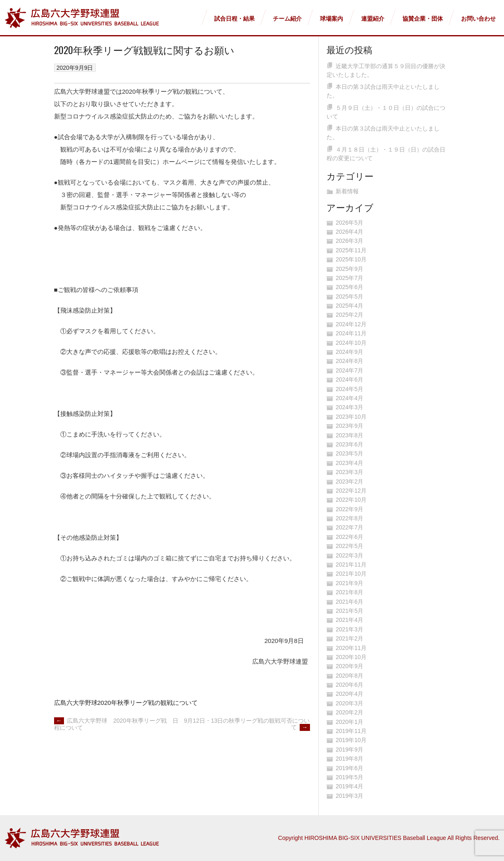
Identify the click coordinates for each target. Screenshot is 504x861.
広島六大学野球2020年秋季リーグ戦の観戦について (126, 703)
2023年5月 (349, 453)
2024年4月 (349, 398)
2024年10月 (351, 343)
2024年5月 (349, 389)
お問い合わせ (478, 19)
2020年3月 (349, 703)
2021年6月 (349, 602)
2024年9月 (349, 352)
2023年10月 (351, 417)
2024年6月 (349, 380)
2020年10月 (351, 657)
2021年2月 (349, 638)
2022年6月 (349, 537)
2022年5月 (349, 546)
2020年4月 (349, 694)
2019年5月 (349, 777)
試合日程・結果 (234, 19)
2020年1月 (349, 722)
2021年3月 (349, 629)
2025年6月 (349, 287)
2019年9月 (349, 750)
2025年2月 (349, 315)
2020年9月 (349, 666)
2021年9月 (349, 583)
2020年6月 (349, 685)
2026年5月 (349, 223)
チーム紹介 (287, 19)
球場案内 (331, 19)
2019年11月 (351, 731)
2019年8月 (349, 759)
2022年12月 (351, 491)
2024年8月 (349, 361)
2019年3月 (349, 796)
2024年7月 (349, 370)
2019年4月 (349, 786)
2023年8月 (349, 435)
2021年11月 (351, 565)
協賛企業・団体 (423, 19)
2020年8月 (349, 676)
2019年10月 (351, 740)
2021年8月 (349, 592)
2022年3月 (349, 555)
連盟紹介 (373, 19)
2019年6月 (349, 768)
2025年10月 (351, 259)
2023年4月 (349, 463)
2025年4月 (349, 306)
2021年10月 (351, 574)
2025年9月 (349, 269)
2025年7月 (349, 278)
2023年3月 (349, 472)
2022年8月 (349, 518)
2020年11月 (351, 648)
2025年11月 (351, 250)
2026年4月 (349, 232)
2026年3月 (349, 241)
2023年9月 (349, 426)
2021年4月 (349, 620)
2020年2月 (349, 712)
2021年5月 (349, 611)
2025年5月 (349, 296)
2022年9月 (349, 509)
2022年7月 (349, 527)
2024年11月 (351, 333)
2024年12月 (351, 324)
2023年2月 (349, 481)
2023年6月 (349, 444)
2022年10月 (351, 500)
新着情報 (347, 191)
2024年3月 (349, 407)
